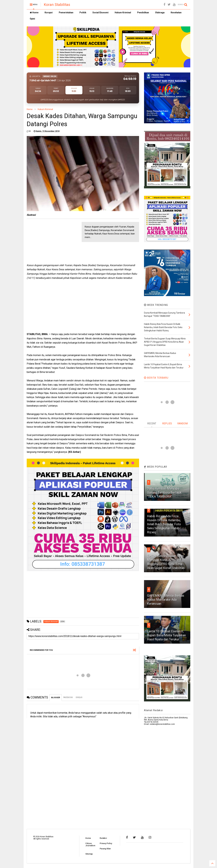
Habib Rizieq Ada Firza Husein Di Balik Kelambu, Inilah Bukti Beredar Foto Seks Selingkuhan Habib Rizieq (164, 524)
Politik (83, 13)
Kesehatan (176, 13)
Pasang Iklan (105, 849)
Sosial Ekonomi (100, 13)
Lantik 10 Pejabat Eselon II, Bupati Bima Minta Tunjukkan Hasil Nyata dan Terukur (166, 635)
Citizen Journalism (90, 845)
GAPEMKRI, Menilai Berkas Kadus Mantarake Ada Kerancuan (166, 600)
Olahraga (160, 13)
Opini (32, 19)
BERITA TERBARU (156, 378)
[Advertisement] (50, 241)
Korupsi (49, 13)
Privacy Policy (106, 843)
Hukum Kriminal (123, 13)
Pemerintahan (66, 13)
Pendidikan (143, 13)
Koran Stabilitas (57, 5)
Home (34, 13)
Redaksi (103, 838)
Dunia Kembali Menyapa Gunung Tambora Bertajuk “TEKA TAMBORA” (164, 492)
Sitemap (89, 854)
